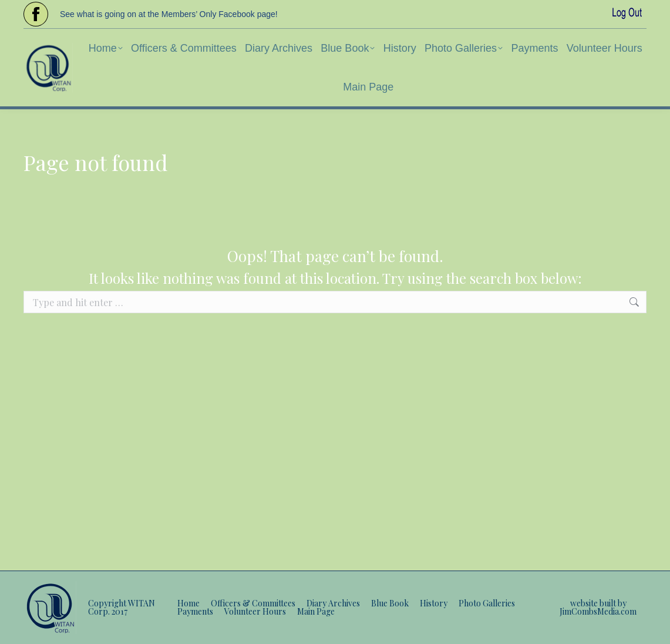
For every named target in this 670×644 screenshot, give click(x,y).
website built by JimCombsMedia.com (598, 607)
